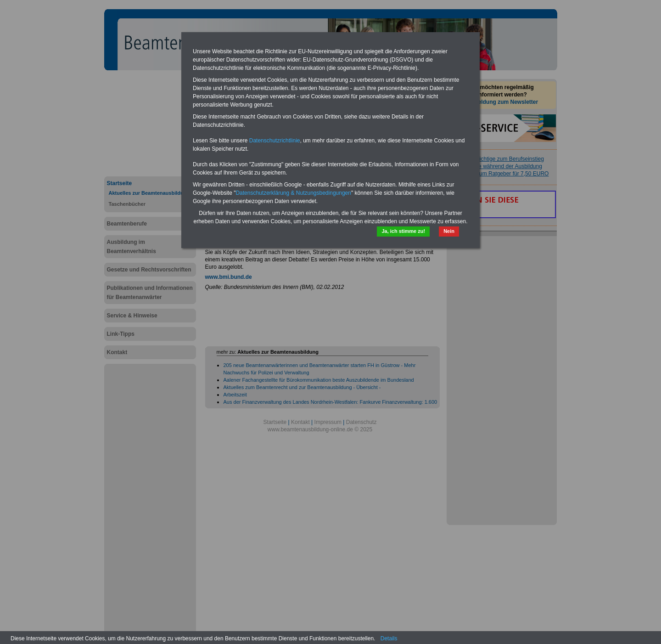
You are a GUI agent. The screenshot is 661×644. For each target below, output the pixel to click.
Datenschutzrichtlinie (275, 141)
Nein (449, 231)
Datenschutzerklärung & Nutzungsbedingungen (293, 193)
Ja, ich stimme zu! (403, 231)
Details (389, 638)
